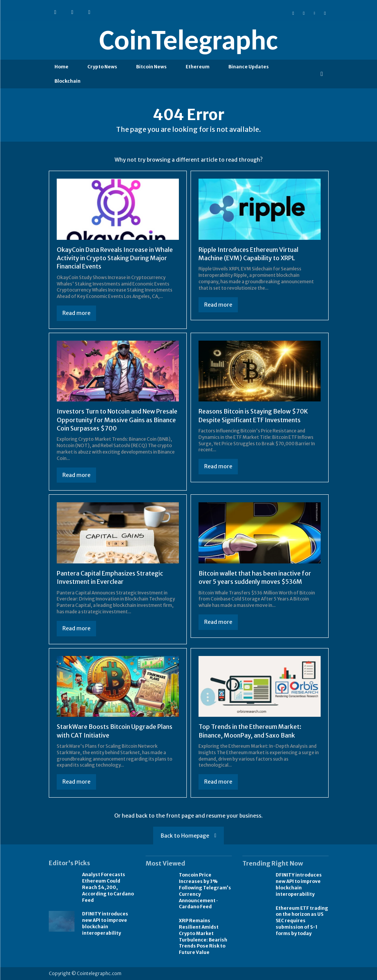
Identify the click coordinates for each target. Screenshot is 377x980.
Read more (76, 313)
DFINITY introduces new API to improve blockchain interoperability (105, 923)
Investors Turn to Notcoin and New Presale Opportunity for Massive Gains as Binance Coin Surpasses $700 (117, 420)
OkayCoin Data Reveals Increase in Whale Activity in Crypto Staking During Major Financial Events (115, 258)
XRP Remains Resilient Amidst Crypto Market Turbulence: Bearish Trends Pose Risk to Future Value (203, 936)
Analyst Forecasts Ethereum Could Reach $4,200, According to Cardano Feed (108, 887)
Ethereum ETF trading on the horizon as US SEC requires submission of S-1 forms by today (302, 921)
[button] (322, 74)
